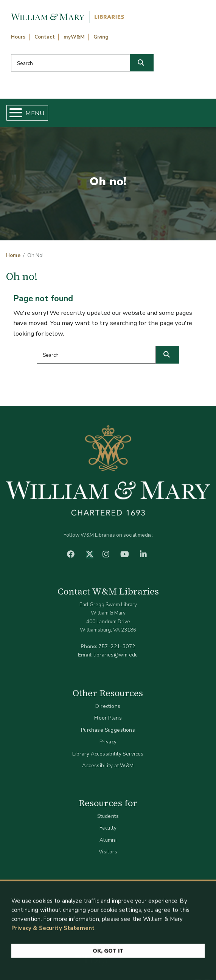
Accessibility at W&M (108, 766)
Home (13, 255)
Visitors (108, 852)
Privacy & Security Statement (53, 931)
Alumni (108, 840)
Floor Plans (108, 718)
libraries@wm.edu (116, 655)
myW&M (74, 37)
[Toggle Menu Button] (13, 113)
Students (108, 816)
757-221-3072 (117, 646)
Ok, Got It (108, 954)
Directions (108, 706)
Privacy (108, 742)
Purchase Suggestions (108, 730)
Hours (18, 37)
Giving (101, 37)
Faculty (108, 828)
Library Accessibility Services (108, 754)
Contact (45, 37)
